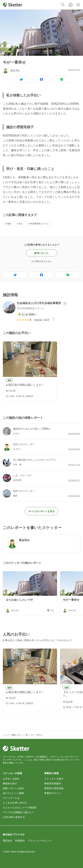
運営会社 (8, 841)
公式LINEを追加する (14, 817)
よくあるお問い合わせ (15, 803)
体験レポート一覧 (20, 735)
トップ (6, 735)
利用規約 (20, 841)
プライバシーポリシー (40, 841)
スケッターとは (11, 798)
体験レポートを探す (14, 788)
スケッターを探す (54, 779)
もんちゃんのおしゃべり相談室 (20, 807)
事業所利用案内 (53, 784)
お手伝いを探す (11, 779)
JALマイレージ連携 (13, 793)
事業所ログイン (53, 793)
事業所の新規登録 (54, 788)
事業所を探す (10, 784)
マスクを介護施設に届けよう (18, 812)
